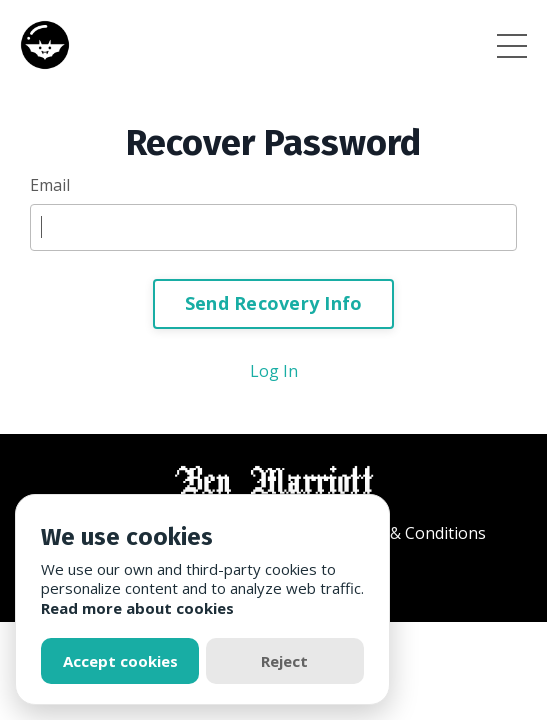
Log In (274, 371)
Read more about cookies (137, 608)
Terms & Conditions (411, 533)
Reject (284, 661)
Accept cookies (120, 661)
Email (50, 185)
